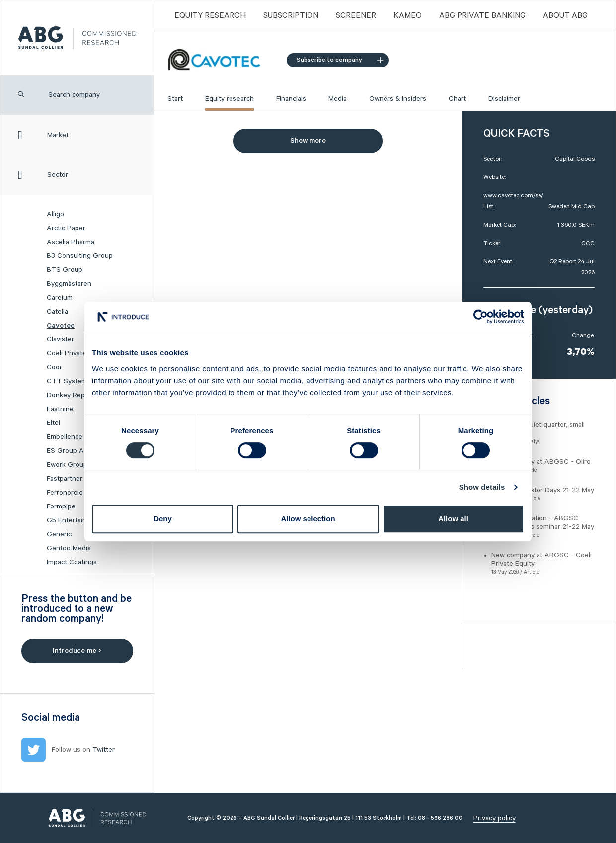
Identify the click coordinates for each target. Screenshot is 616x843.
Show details (482, 487)
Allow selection (308, 519)
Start (175, 99)
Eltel (53, 423)
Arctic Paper (66, 228)
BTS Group (65, 270)
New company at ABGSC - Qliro (541, 462)
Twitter (104, 750)
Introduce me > (77, 651)
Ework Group (67, 465)
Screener (356, 16)
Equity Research (210, 16)
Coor (54, 367)
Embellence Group (76, 437)
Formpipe (61, 506)
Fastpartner (65, 479)
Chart (457, 99)
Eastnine (60, 409)
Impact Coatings (72, 562)
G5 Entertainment (75, 520)
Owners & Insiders (398, 99)
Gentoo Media (69, 548)
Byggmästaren (69, 284)
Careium (60, 298)
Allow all (453, 519)
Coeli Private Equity (77, 353)
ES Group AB (68, 451)
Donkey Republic (73, 395)
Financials (291, 99)
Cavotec (61, 326)
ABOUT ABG (565, 16)
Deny (163, 519)
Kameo (408, 16)
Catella (57, 312)
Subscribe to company (340, 60)
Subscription (291, 16)
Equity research (230, 99)
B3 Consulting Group (80, 256)
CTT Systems (69, 381)
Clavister (60, 339)
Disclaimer (504, 99)
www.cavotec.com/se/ (513, 196)
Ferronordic (65, 493)
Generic (59, 534)
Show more (308, 141)
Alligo (55, 214)
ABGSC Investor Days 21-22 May (543, 490)
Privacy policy (495, 818)
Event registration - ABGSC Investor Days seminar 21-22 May (543, 523)
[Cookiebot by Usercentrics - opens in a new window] (481, 317)
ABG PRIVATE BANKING (482, 16)
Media (338, 99)
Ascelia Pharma (71, 242)
